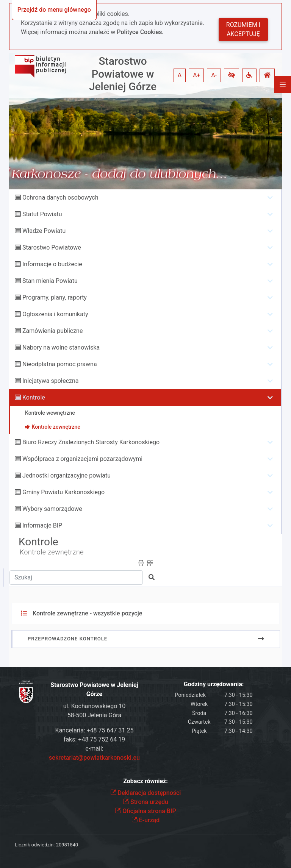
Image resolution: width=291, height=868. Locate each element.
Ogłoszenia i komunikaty (55, 314)
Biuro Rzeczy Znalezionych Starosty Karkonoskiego (91, 442)
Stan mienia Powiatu (50, 281)
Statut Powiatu (42, 214)
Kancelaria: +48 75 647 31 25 (95, 730)
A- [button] (214, 75)
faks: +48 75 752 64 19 (94, 739)
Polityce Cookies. (140, 32)
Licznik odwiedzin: (35, 845)
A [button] (180, 75)
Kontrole (34, 397)
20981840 (67, 845)
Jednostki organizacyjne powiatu (66, 475)
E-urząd (146, 820)
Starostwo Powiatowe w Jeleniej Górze (123, 74)
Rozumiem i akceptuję (243, 29)
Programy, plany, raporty (55, 297)
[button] (232, 75)
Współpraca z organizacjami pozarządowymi (82, 459)
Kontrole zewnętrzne (52, 552)
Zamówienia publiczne (52, 331)
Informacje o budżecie (52, 264)
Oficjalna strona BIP (145, 811)
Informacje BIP (42, 525)
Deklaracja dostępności (146, 793)
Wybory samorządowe (52, 509)
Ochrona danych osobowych (60, 197)
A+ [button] (197, 75)
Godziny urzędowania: (214, 684)
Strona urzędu (145, 802)
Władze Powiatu (44, 231)
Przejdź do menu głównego (54, 10)
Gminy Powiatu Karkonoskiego (63, 492)
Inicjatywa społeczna (51, 381)
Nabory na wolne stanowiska (61, 347)
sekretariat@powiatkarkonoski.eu (94, 758)
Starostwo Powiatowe (52, 247)
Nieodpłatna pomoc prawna (60, 364)
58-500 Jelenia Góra (94, 715)
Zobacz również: (145, 781)
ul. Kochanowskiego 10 (95, 706)
